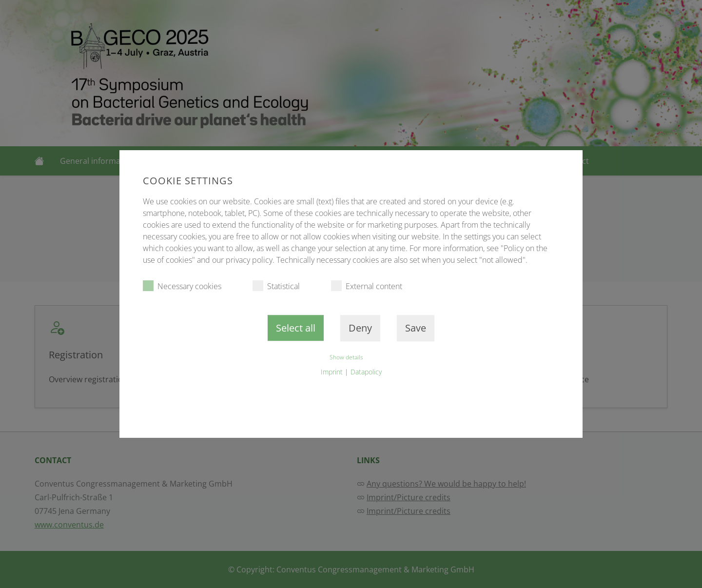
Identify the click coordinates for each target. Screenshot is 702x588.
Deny (360, 328)
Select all (296, 328)
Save (416, 328)
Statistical (276, 286)
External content (367, 286)
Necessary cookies (182, 286)
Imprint (332, 372)
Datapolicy (366, 372)
